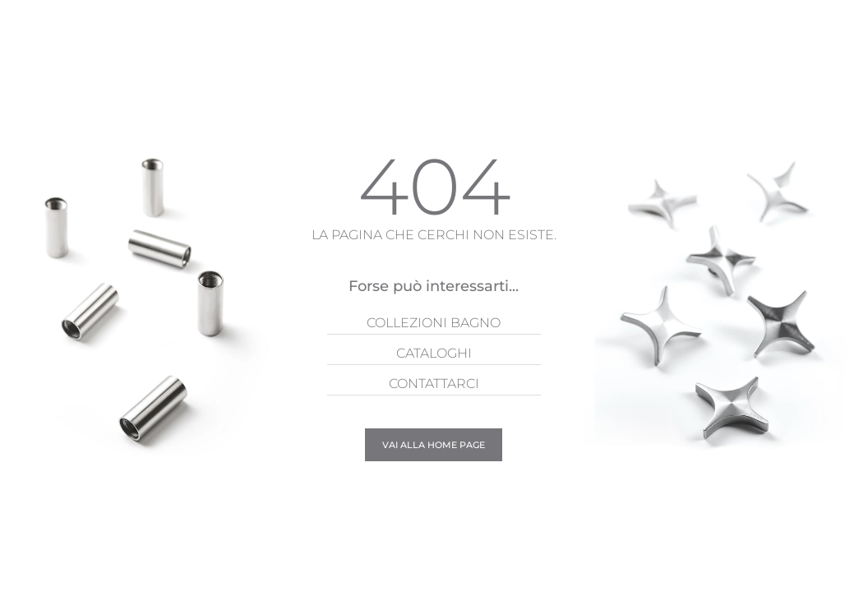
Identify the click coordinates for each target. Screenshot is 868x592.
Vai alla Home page (434, 445)
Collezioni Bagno (434, 323)
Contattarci (434, 384)
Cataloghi (434, 353)
